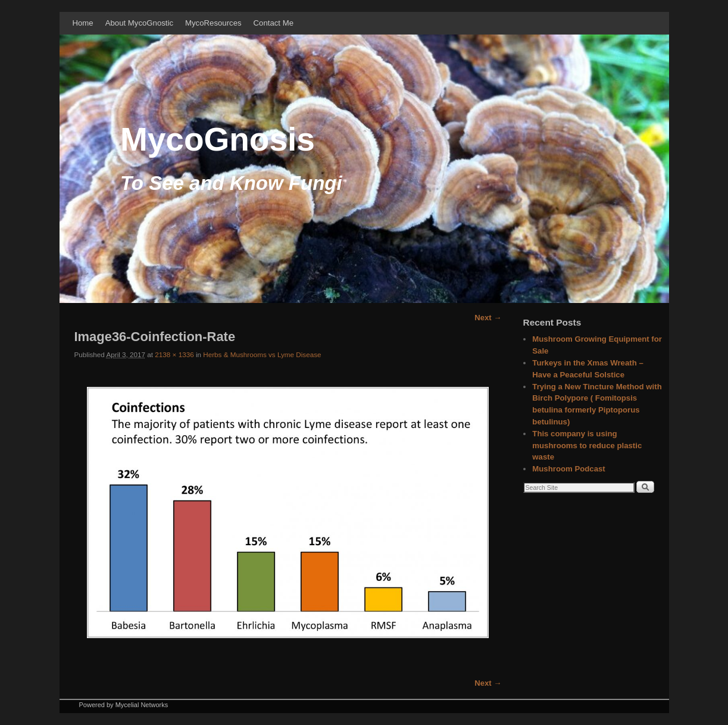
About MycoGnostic (139, 23)
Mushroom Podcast (568, 469)
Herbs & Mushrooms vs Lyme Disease (262, 354)
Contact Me (274, 23)
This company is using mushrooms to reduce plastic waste (587, 446)
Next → (488, 318)
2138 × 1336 (174, 354)
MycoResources (213, 23)
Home (83, 23)
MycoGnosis (218, 139)
